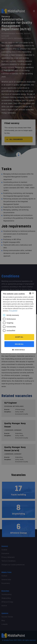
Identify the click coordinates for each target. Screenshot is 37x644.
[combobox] (30, 293)
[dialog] (18, 322)
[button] (18, 350)
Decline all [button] (19, 344)
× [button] (33, 293)
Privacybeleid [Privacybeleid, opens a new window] (13, 311)
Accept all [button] (19, 337)
